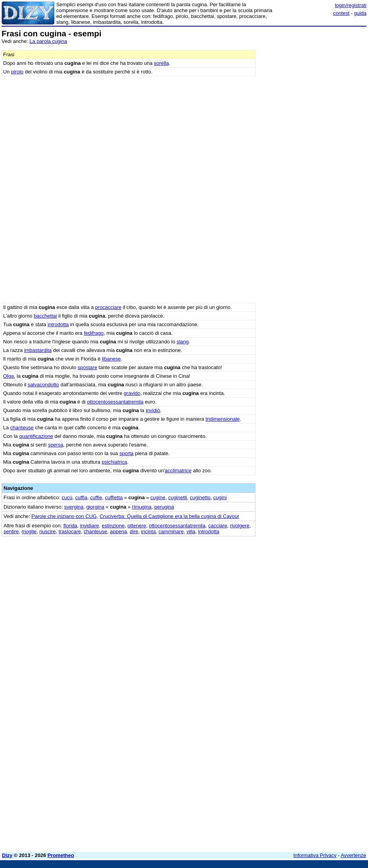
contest (341, 13)
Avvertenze (353, 855)
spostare (88, 367)
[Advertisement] (308, 585)
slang (183, 342)
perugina (164, 507)
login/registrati (351, 5)
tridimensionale (222, 419)
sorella (161, 63)
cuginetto (200, 497)
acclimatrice (178, 471)
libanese (111, 359)
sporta (127, 453)
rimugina (142, 507)
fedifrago (94, 333)
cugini (220, 497)
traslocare (70, 531)
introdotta (58, 324)
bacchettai (45, 316)
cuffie (96, 497)
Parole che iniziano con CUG (64, 516)
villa (191, 531)
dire (134, 531)
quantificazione (36, 436)
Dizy (7, 855)
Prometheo (61, 855)
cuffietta (114, 497)
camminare (171, 531)
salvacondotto (43, 385)
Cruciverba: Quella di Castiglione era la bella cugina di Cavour (170, 516)
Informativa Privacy (315, 855)
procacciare (108, 307)
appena (118, 531)
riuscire (48, 531)
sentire (11, 531)
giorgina (95, 507)
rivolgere (240, 526)
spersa (56, 445)
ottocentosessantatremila (115, 402)
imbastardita (38, 350)
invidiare (89, 526)
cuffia (81, 497)
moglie (29, 531)
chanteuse (22, 428)
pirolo (17, 72)
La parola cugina (48, 41)
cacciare (218, 526)
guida (360, 13)
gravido (132, 393)
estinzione (113, 526)
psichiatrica (114, 462)
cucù (67, 497)
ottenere (137, 526)
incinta (148, 531)
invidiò (153, 410)
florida (70, 526)
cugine (158, 497)
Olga (8, 376)
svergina (74, 507)
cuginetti (177, 497)
